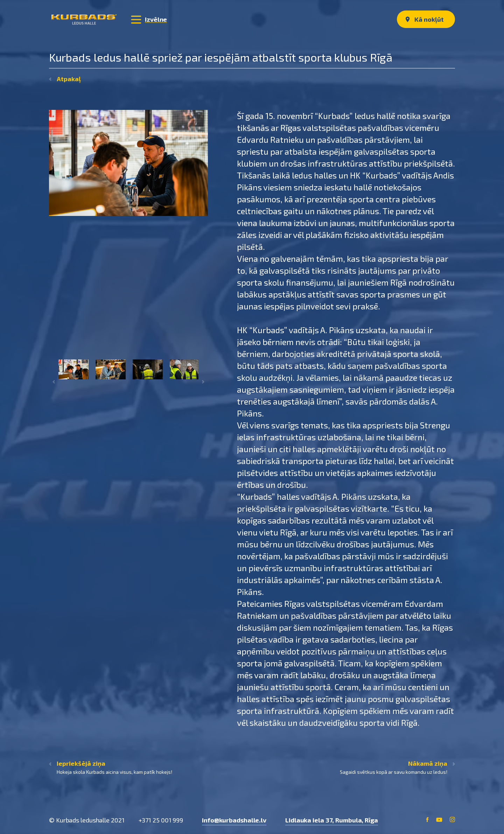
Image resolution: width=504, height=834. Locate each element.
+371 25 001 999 (161, 820)
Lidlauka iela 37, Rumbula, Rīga (332, 820)
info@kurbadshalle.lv (234, 820)
